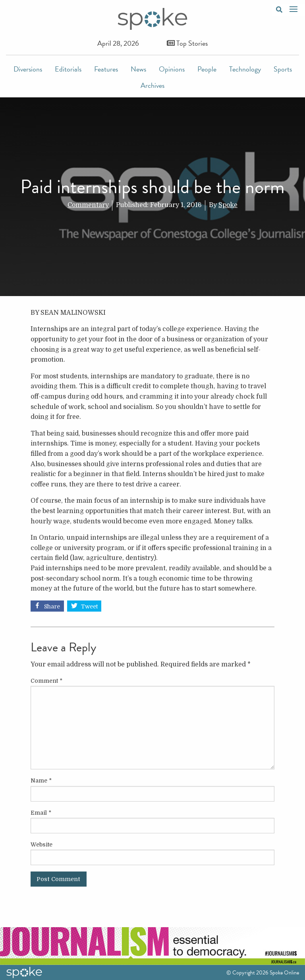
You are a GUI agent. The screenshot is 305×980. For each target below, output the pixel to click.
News (138, 69)
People (207, 69)
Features (106, 69)
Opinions (172, 69)
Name (41, 781)
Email (41, 813)
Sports (283, 69)
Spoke (228, 205)
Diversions (28, 69)
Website (42, 844)
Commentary (88, 205)
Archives (152, 85)
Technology (245, 69)
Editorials (68, 69)
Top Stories (187, 43)
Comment (46, 681)
